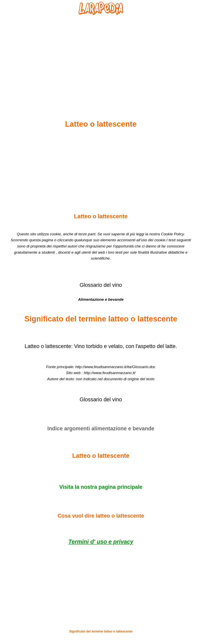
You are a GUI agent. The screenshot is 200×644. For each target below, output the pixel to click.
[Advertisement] (101, 58)
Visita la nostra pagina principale (101, 487)
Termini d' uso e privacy (101, 542)
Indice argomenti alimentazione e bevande (101, 429)
